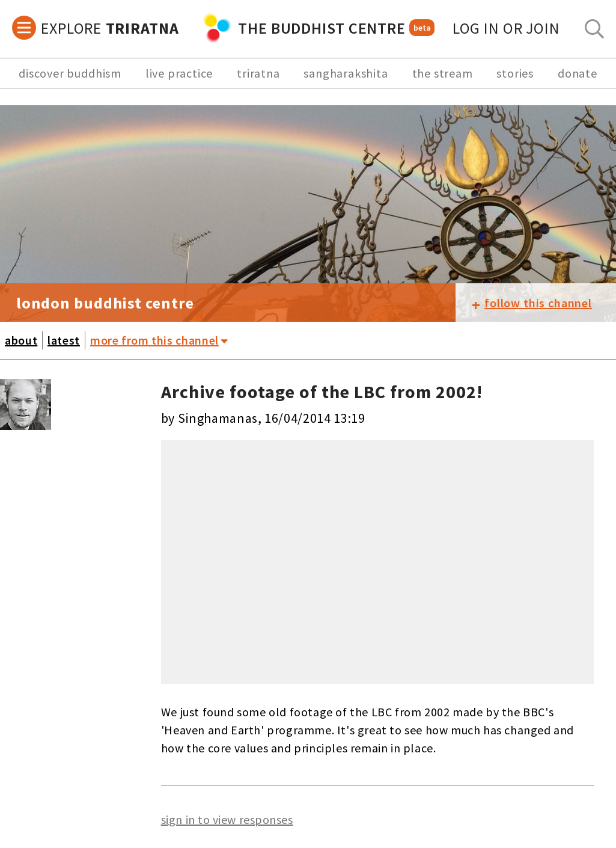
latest (64, 340)
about (21, 340)
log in (506, 28)
